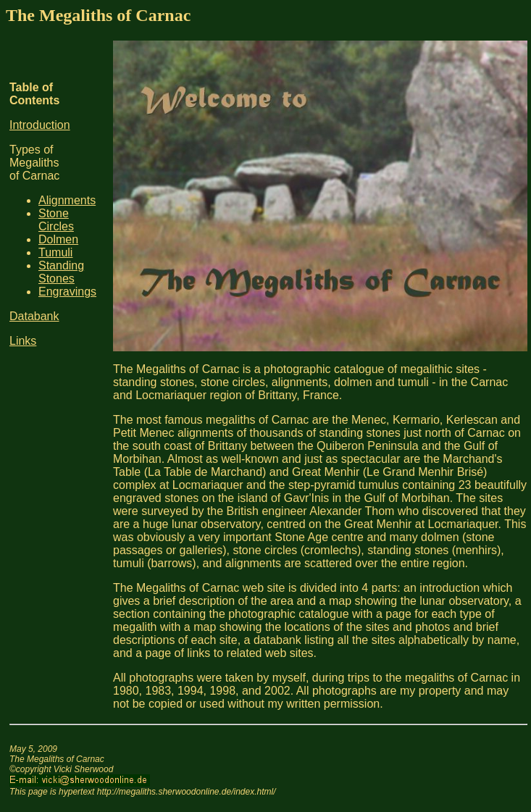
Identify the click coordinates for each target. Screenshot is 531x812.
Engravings (67, 292)
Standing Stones (61, 272)
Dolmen (58, 239)
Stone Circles (56, 220)
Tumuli (55, 252)
